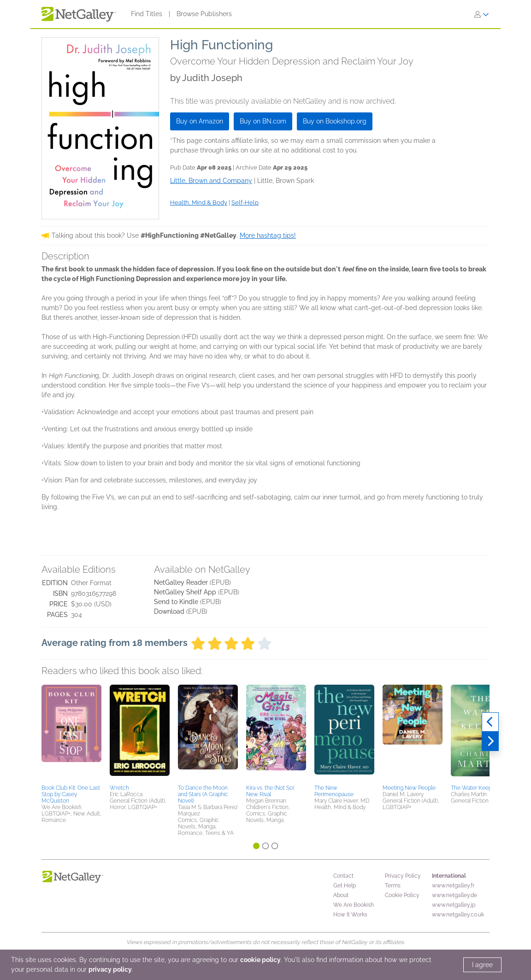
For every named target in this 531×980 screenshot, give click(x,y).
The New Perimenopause (334, 791)
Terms (393, 886)
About (341, 895)
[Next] (490, 741)
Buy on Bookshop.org (335, 121)
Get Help (345, 886)
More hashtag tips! (268, 235)
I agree (482, 965)
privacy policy (110, 969)
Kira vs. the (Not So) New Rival (270, 791)
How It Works (350, 915)
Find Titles (147, 14)
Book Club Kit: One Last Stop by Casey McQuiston (71, 794)
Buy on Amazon (200, 121)
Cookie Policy (402, 895)
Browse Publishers (204, 14)
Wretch (119, 788)
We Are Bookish (354, 905)
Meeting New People (409, 788)
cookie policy (260, 960)
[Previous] (490, 722)
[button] (71, 733)
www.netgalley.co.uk (458, 915)
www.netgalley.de (454, 895)
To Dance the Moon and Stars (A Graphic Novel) (203, 794)
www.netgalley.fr (453, 886)
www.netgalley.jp (454, 905)
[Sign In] (482, 14)
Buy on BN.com (263, 121)
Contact (343, 876)
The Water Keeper (474, 788)
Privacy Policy (403, 876)
